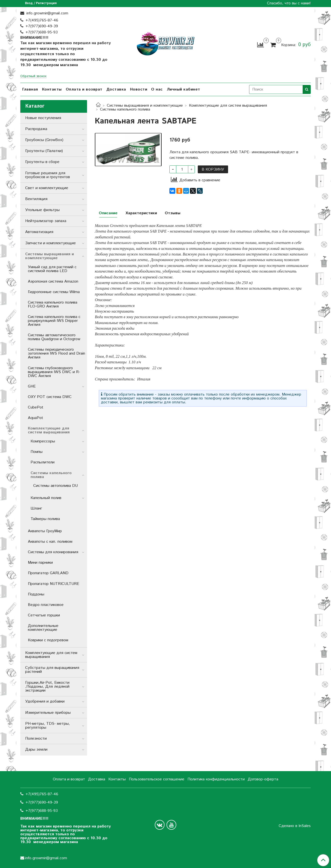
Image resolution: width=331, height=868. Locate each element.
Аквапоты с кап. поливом (50, 542)
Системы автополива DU (55, 486)
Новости (139, 89)
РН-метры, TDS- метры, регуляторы (48, 726)
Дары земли (36, 750)
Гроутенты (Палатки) (44, 151)
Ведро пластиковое (46, 605)
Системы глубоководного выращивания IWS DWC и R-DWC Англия (54, 372)
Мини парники (40, 563)
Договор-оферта (263, 779)
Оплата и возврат (84, 89)
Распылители (43, 462)
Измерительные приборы (48, 713)
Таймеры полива (45, 519)
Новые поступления (43, 118)
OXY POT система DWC (50, 397)
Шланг (36, 508)
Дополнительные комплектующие (43, 628)
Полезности (36, 739)
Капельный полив (46, 498)
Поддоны (36, 594)
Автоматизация (39, 232)
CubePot (36, 407)
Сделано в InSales (295, 826)
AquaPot (35, 418)
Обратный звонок (33, 77)
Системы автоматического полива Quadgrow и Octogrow (54, 337)
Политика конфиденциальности (216, 779)
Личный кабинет (183, 89)
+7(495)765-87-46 (42, 20)
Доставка (116, 89)
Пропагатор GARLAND (48, 573)
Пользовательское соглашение (157, 779)
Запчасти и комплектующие (50, 243)
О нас (157, 89)
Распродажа (36, 129)
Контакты (52, 89)
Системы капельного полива (125, 109)
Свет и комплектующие (47, 188)
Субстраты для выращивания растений (52, 670)
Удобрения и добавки (45, 701)
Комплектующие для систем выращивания (228, 106)
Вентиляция (36, 199)
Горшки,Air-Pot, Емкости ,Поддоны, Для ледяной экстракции (47, 687)
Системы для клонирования (53, 552)
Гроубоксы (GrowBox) (44, 140)
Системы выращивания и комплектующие (145, 106)
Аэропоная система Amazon (53, 281)
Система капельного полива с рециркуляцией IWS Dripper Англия (54, 321)
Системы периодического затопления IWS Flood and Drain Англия (56, 353)
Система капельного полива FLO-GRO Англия (53, 304)
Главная (30, 89)
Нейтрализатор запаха (46, 221)
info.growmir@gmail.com (47, 13)
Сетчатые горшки (44, 615)
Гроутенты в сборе (42, 162)
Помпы (37, 452)
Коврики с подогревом (48, 640)
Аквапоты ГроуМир (45, 531)
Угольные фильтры (42, 210)
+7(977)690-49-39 (42, 26)
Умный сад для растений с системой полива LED (52, 269)
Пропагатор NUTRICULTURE (54, 584)
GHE (32, 386)
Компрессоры (43, 441)
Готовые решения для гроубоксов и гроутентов (48, 175)
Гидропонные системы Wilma (54, 292)
